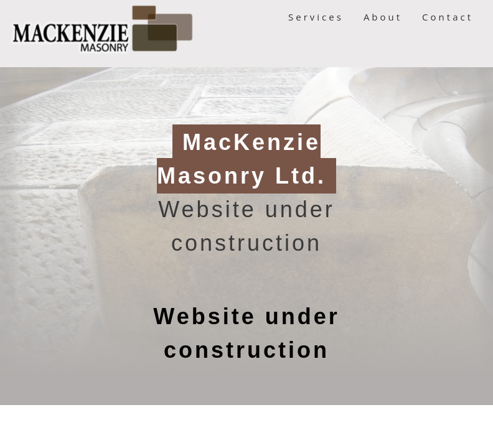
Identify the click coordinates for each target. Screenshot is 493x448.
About (383, 17)
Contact (448, 17)
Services (316, 17)
